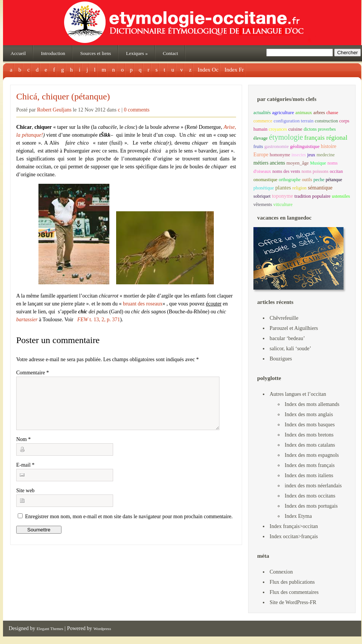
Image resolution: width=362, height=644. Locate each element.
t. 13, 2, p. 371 (99, 320)
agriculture (283, 112)
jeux (311, 155)
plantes (283, 188)
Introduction (53, 53)
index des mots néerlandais (313, 486)
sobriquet (262, 196)
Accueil (18, 53)
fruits (258, 147)
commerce (263, 121)
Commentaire (33, 373)
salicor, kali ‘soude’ (290, 349)
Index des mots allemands (312, 404)
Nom (24, 448)
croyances (278, 129)
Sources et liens (96, 53)
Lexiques (137, 53)
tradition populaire (313, 196)
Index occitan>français (294, 536)
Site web (25, 500)
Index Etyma (298, 516)
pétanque (334, 180)
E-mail (25, 474)
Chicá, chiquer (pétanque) (63, 96)
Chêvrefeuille (284, 318)
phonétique (264, 188)
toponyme (282, 196)
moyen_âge (297, 163)
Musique (318, 163)
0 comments (137, 110)
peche (319, 180)
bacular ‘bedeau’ (287, 338)
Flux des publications (292, 582)
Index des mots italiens (309, 475)
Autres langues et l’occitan (298, 394)
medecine (325, 155)
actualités (262, 113)
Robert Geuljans (54, 110)
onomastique (265, 180)
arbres (319, 113)
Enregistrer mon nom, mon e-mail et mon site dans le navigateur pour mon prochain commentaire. (129, 526)
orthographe (290, 180)
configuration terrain (294, 121)
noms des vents (286, 171)
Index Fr (234, 70)
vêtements (263, 204)
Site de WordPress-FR (293, 602)
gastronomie (277, 146)
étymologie (286, 137)
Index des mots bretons (309, 435)
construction (326, 121)
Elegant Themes (50, 629)
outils (307, 180)
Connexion (281, 572)
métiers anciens (269, 163)
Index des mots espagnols (312, 455)
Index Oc (208, 70)
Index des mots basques (310, 425)
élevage (261, 138)
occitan (336, 171)
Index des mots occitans (310, 496)
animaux (304, 113)
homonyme (280, 155)
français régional (326, 138)
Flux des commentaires (294, 592)
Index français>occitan (294, 526)
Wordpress (102, 629)
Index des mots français (310, 465)
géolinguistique (305, 147)
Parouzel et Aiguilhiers (294, 328)
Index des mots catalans (310, 445)
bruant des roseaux (143, 304)
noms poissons (315, 171)
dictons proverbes (320, 129)
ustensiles (341, 196)
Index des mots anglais (309, 414)
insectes (299, 155)
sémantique (320, 188)
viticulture (283, 204)
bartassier (27, 320)
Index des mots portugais (311, 506)
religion (299, 188)
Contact (170, 53)
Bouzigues (281, 359)
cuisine (295, 129)
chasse (332, 113)
